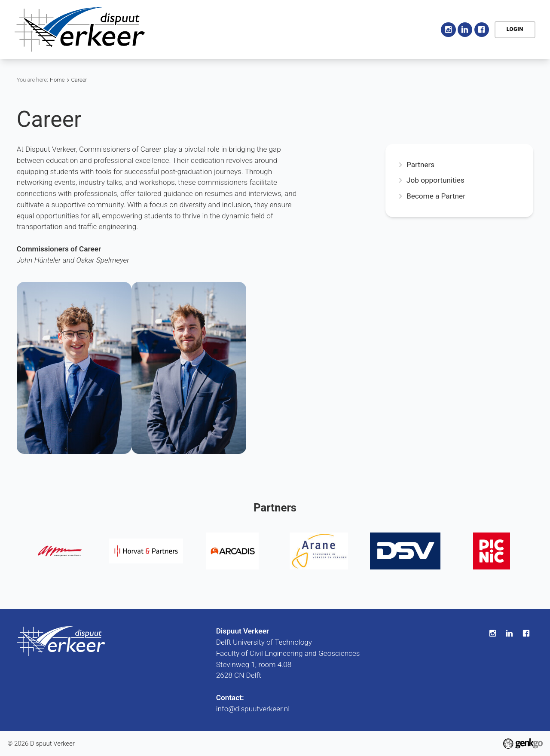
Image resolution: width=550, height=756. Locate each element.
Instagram (448, 30)
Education (332, 29)
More (413, 29)
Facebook (482, 30)
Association (236, 29)
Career (374, 29)
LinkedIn (465, 30)
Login (515, 29)
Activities (285, 29)
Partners (420, 165)
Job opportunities (435, 180)
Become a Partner (436, 196)
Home (198, 29)
